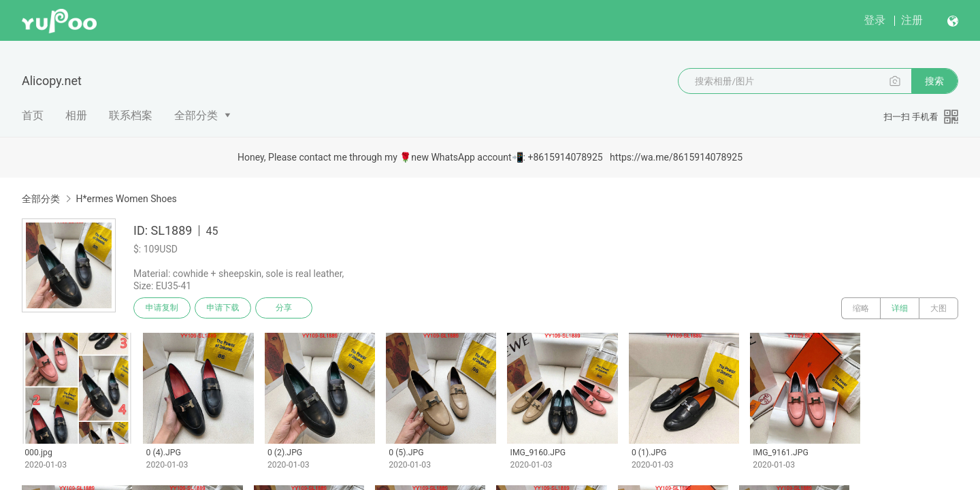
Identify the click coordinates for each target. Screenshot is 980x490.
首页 (33, 115)
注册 (912, 20)
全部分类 (196, 115)
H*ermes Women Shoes (126, 199)
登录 (875, 20)
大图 (938, 308)
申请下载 (223, 308)
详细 (900, 308)
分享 (284, 308)
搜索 (934, 81)
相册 (76, 115)
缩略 (861, 308)
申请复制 (162, 308)
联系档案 (131, 115)
